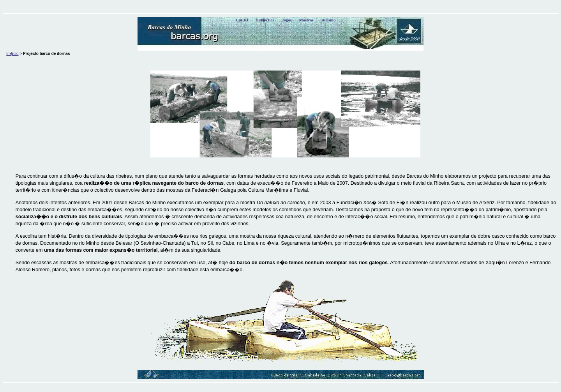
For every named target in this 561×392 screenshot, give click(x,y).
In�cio (12, 54)
